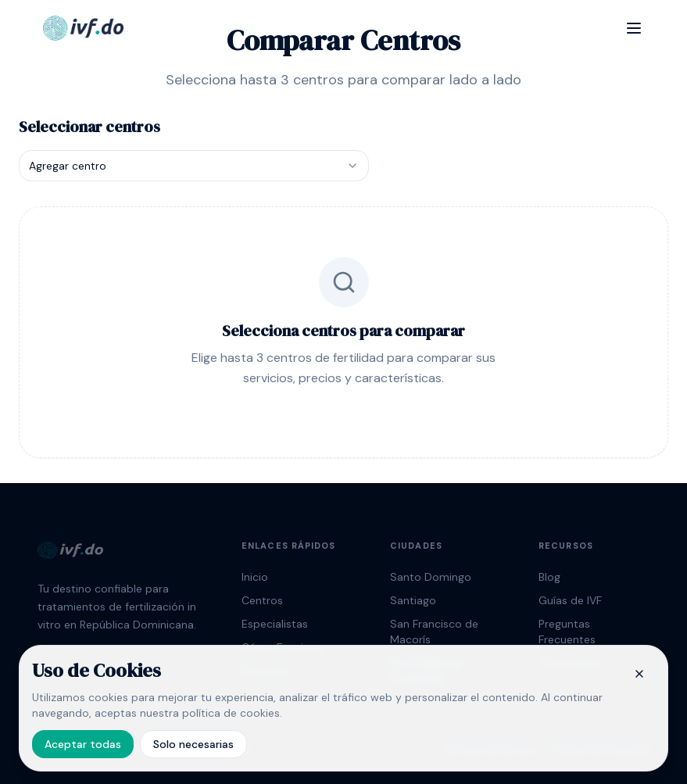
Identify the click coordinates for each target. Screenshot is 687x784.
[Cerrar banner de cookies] (639, 674)
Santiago (413, 600)
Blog (549, 577)
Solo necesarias (193, 744)
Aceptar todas (83, 744)
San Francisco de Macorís (434, 632)
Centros (262, 600)
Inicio (255, 577)
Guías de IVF (570, 600)
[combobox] (194, 166)
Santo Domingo (431, 577)
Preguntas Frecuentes (567, 632)
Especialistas (275, 624)
